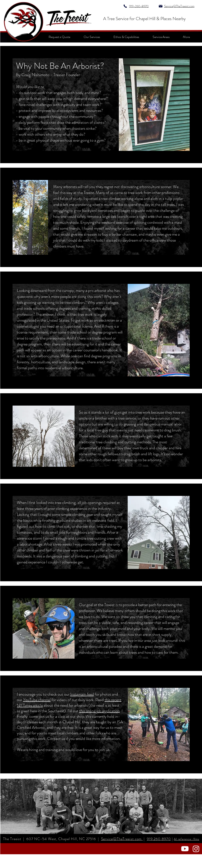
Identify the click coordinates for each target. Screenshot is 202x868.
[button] (186, 37)
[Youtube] (185, 849)
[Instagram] (196, 849)
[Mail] (161, 6)
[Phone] (125, 6)
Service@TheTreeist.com (122, 839)
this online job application (100, 711)
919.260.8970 (159, 839)
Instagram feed (82, 694)
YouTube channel (37, 700)
